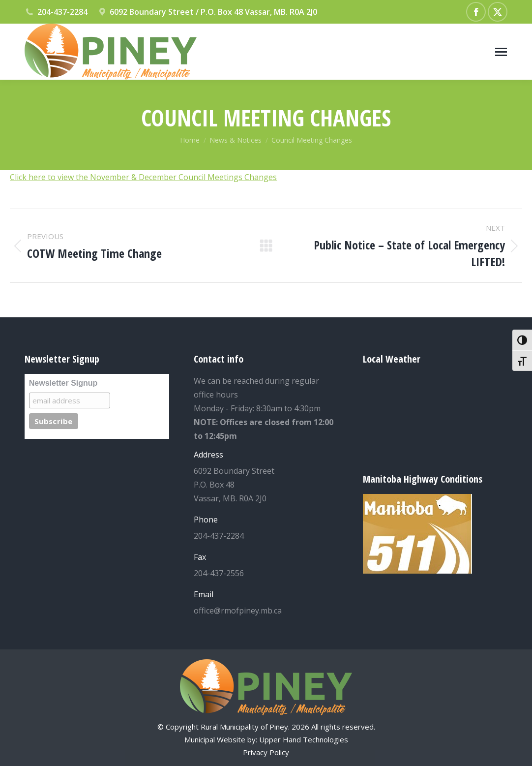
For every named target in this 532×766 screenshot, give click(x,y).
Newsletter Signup (63, 383)
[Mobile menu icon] (501, 52)
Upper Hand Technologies (304, 739)
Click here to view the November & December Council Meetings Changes (143, 177)
